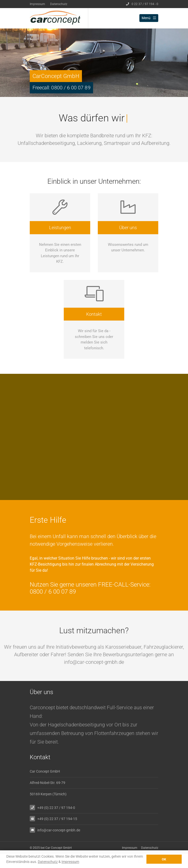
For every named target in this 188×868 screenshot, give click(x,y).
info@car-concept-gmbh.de (59, 830)
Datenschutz (59, 4)
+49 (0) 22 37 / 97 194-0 (56, 808)
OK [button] (164, 859)
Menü (149, 18)
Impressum (37, 4)
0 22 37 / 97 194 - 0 (142, 4)
